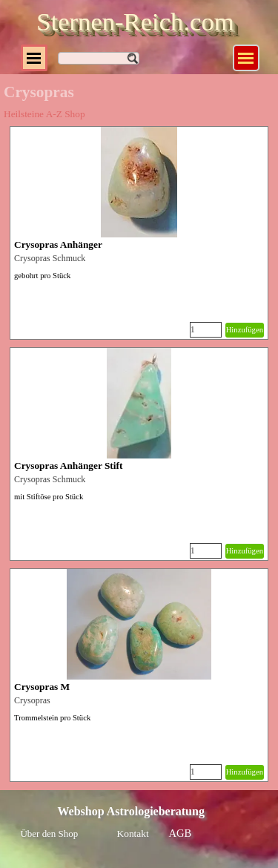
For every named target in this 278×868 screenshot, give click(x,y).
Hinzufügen (245, 330)
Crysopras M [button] (42, 687)
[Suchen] (99, 58)
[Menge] (206, 330)
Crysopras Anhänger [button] (58, 244)
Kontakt (133, 834)
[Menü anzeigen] (246, 58)
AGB (181, 833)
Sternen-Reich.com (135, 22)
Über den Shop (50, 834)
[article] (139, 233)
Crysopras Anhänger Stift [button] (68, 466)
